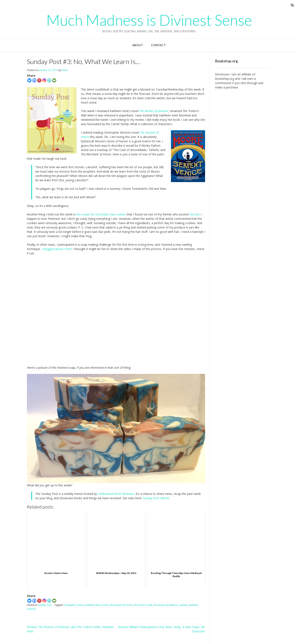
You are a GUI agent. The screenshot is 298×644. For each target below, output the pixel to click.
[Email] (54, 80)
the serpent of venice (121, 605)
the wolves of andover (166, 605)
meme (105, 605)
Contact (158, 45)
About (138, 45)
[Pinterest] (39, 80)
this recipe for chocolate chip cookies (101, 214)
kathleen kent (93, 605)
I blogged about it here (57, 249)
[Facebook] (34, 80)
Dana (65, 70)
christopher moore (74, 605)
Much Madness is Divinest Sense (149, 20)
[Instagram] (44, 80)
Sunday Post (44, 605)
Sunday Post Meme (156, 498)
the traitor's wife (143, 605)
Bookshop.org (225, 79)
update (183, 605)
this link (194, 214)
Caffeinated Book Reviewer (116, 494)
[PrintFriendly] (49, 80)
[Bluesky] (29, 80)
